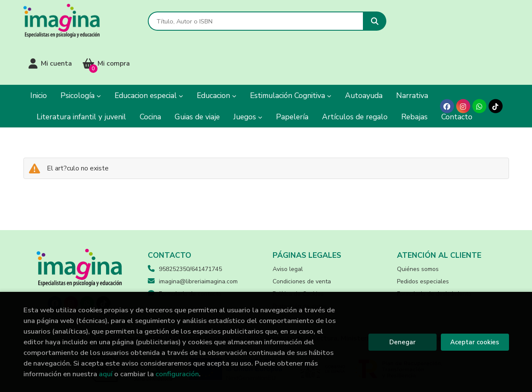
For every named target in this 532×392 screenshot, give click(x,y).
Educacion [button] (217, 53)
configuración (177, 374)
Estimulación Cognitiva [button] (291, 53)
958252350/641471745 (190, 227)
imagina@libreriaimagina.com (193, 239)
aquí (106, 374)
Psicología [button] (81, 53)
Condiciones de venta (302, 239)
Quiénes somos (418, 227)
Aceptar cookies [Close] (475, 342)
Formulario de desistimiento (434, 252)
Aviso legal (288, 227)
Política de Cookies (298, 252)
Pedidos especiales (423, 239)
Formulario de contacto (185, 252)
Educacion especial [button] (149, 53)
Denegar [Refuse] (403, 342)
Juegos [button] (248, 75)
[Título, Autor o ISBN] (254, 22)
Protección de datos (300, 264)
